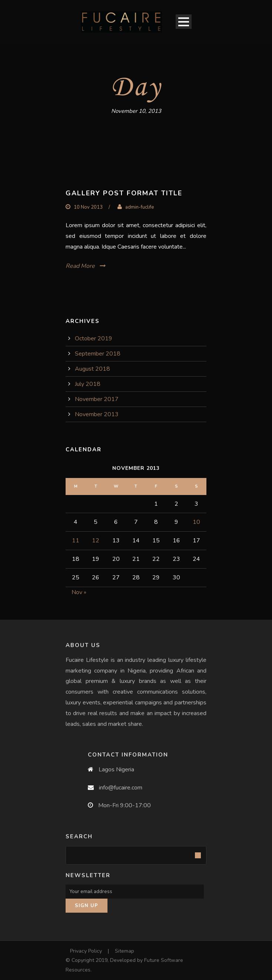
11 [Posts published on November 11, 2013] (76, 540)
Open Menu (184, 22)
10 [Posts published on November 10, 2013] (196, 522)
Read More (80, 266)
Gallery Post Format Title (124, 193)
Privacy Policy (86, 951)
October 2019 (94, 339)
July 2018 (88, 384)
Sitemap (125, 951)
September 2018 (98, 354)
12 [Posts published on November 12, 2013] (96, 540)
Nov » (79, 592)
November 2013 (97, 414)
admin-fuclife (140, 207)
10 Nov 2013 (88, 207)
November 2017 (97, 399)
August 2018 (92, 369)
